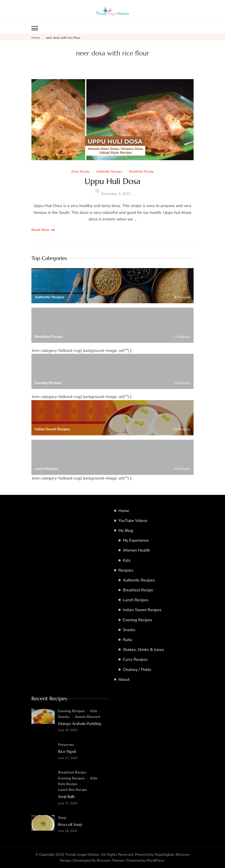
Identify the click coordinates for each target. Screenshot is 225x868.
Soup (62, 818)
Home (124, 511)
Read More (40, 230)
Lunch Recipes (136, 600)
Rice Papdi (67, 751)
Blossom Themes (111, 861)
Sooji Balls (66, 796)
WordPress (155, 861)
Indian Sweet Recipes (142, 610)
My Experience (136, 540)
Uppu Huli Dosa (112, 181)
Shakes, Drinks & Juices (143, 650)
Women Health (136, 550)
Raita (127, 640)
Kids (127, 560)
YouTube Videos (133, 521)
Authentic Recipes (109, 172)
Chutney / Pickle (137, 670)
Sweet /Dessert (88, 717)
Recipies (126, 570)
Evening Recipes (138, 620)
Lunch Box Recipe (73, 790)
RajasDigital (164, 855)
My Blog (126, 530)
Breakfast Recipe (141, 172)
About (124, 679)
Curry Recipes (135, 659)
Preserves (66, 745)
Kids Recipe (68, 784)
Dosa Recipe (81, 172)
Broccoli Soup (70, 824)
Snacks (129, 630)
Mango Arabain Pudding (80, 724)
